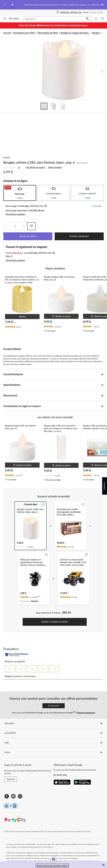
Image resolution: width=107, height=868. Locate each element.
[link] (13, 168)
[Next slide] (102, 5)
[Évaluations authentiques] (17, 655)
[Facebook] (7, 796)
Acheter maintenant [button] (79, 236)
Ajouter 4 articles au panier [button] (55, 622)
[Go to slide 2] (53, 106)
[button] (87, 19)
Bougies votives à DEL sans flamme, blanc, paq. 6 (39, 162)
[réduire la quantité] (24, 226)
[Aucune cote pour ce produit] (11, 168)
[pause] (13, 5)
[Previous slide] (5, 5)
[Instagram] (20, 796)
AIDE (53, 743)
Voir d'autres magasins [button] (15, 214)
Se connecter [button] (54, 706)
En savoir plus (60, 775)
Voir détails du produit (35, 167)
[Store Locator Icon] (58, 12)
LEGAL (53, 752)
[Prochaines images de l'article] (102, 71)
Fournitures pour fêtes (24, 33)
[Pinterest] (13, 796)
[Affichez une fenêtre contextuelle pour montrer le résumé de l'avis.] (40, 597)
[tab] (20, 193)
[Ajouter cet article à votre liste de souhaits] (31, 226)
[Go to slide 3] (63, 106)
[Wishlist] (96, 19)
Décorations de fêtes (48, 33)
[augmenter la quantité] (6, 226)
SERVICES (53, 723)
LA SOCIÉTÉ (53, 733)
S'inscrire (11, 779)
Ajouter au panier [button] (28, 236)
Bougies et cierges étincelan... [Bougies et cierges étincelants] (75, 33)
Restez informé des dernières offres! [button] (52, 865)
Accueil (7, 33)
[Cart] (102, 19)
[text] (22, 327)
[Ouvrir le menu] (5, 19)
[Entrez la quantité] (15, 226)
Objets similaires (55, 167)
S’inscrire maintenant (86, 713)
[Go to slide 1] (44, 106)
